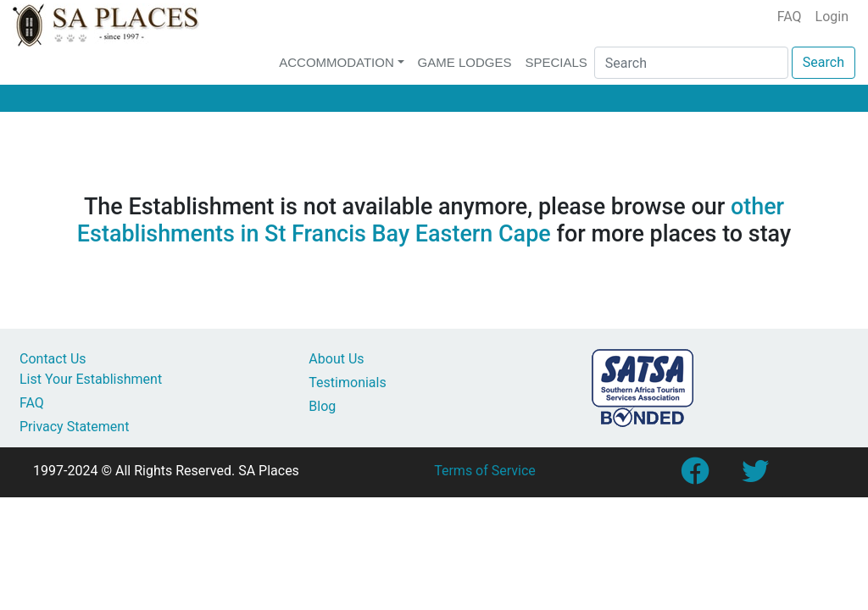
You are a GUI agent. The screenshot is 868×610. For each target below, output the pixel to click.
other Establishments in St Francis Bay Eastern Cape (431, 220)
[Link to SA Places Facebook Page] (694, 477)
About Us (336, 359)
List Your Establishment (91, 379)
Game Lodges (465, 62)
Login (832, 17)
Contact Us (53, 359)
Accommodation (337, 62)
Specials (556, 62)
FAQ (790, 17)
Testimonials (347, 383)
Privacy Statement (74, 427)
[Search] (691, 63)
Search (823, 62)
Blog (322, 406)
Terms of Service (485, 471)
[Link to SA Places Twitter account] (755, 477)
